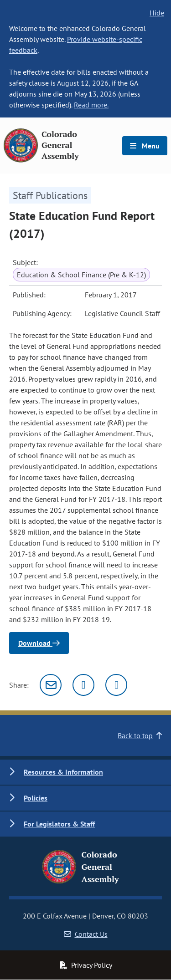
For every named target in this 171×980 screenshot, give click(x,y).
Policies (36, 798)
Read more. (91, 105)
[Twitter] (83, 685)
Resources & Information (63, 772)
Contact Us (86, 934)
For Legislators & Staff (59, 824)
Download (39, 643)
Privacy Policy (86, 965)
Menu (145, 146)
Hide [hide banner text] (157, 13)
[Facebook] (116, 685)
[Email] (51, 685)
